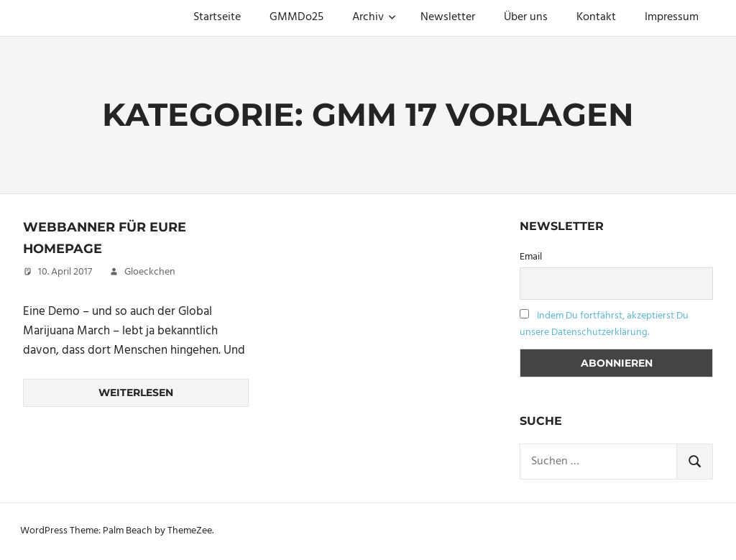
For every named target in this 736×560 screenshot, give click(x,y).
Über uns (526, 17)
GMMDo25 (296, 17)
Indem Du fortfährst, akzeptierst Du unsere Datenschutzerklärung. (604, 324)
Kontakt (596, 17)
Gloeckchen (150, 272)
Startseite (217, 17)
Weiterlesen (136, 393)
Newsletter (448, 17)
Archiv (374, 17)
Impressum (672, 17)
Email (531, 257)
